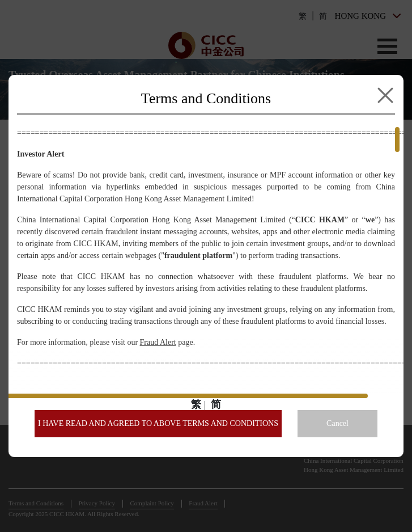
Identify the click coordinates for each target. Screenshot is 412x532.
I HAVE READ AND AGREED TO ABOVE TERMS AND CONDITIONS (158, 423)
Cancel (337, 423)
